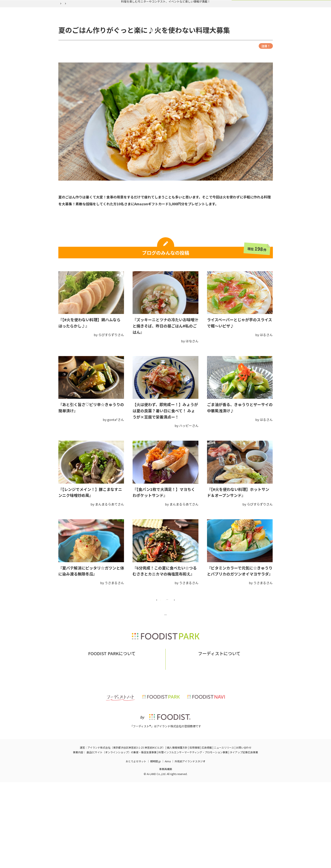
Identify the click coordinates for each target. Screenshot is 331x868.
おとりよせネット (136, 847)
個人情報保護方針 (177, 833)
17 (197, 643)
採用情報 (195, 833)
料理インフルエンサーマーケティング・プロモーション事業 (193, 838)
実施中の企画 (116, 33)
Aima (168, 847)
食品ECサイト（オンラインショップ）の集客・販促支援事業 (122, 838)
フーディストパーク (70, 43)
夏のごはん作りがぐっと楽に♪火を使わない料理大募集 (141, 43)
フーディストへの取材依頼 (234, 745)
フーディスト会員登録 (185, 33)
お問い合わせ (131, 745)
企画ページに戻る (166, 666)
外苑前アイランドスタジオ (190, 847)
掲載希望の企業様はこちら (112, 752)
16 (185, 643)
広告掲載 (207, 833)
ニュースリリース (224, 833)
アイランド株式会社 (99, 833)
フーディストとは (198, 745)
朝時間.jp (156, 847)
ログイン (218, 33)
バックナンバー (148, 33)
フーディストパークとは (100, 745)
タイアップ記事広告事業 (244, 838)
